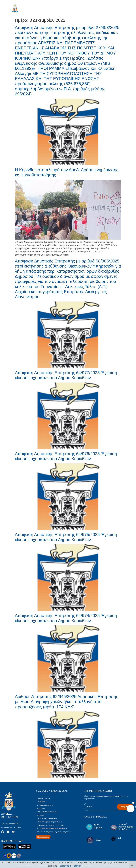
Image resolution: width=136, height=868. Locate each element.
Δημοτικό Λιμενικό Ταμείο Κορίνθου (126, 827)
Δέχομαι (78, 866)
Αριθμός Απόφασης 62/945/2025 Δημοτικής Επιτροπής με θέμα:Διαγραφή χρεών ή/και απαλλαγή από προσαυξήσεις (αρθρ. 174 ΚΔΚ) (66, 702)
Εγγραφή (125, 807)
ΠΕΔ (119, 838)
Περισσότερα (65, 866)
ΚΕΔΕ (98, 840)
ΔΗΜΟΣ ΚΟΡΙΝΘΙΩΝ (27, 9)
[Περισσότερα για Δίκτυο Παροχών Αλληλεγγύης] (43, 837)
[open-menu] (125, 9)
